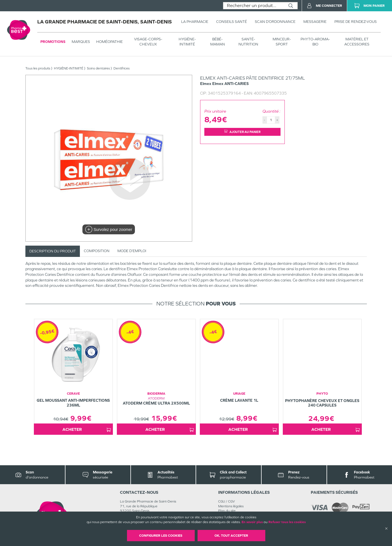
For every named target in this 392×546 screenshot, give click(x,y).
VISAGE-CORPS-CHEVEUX (148, 42)
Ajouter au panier (242, 132)
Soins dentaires (98, 68)
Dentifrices (121, 68)
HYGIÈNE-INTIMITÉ (187, 42)
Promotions (53, 42)
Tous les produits (38, 68)
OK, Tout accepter (231, 536)
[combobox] (254, 6)
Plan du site (227, 511)
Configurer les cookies (161, 536)
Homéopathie (110, 42)
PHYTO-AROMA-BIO (315, 42)
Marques (81, 42)
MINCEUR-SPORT (282, 42)
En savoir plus (252, 522)
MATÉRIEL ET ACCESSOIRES (357, 42)
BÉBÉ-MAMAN (218, 42)
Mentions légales (231, 506)
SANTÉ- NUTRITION (248, 42)
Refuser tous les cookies (287, 522)
